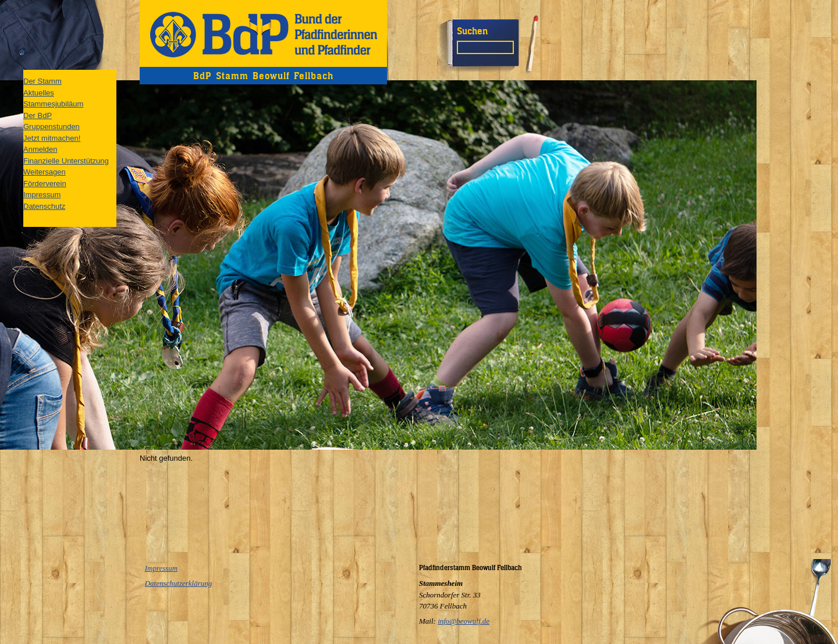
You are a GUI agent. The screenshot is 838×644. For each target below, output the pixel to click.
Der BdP (38, 115)
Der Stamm (42, 81)
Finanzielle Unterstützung (66, 161)
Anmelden (40, 149)
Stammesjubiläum (53, 104)
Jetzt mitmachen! (52, 138)
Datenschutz (44, 206)
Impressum (42, 195)
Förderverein (45, 184)
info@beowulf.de (464, 621)
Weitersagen (45, 172)
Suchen (472, 31)
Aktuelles (39, 93)
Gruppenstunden (52, 127)
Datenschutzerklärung (179, 583)
